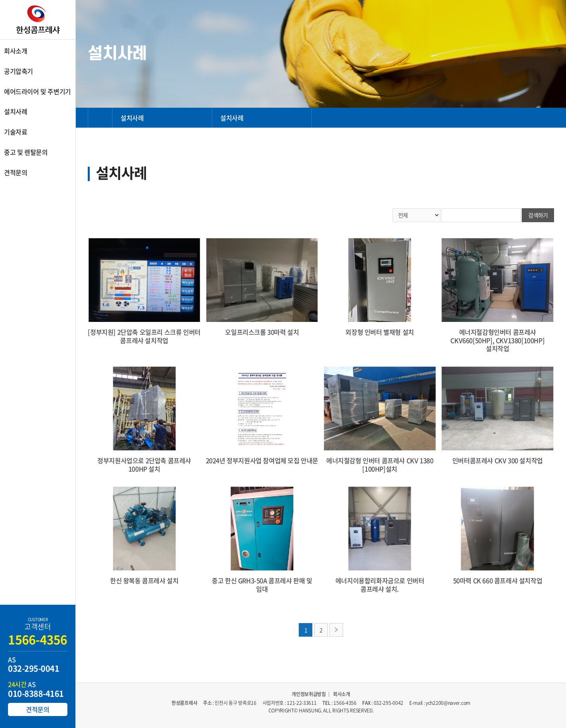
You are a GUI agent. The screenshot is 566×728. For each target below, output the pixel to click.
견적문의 (37, 709)
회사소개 (342, 694)
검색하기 (538, 215)
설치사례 (132, 118)
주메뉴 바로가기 (0, 0)
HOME (100, 118)
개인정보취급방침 (309, 694)
